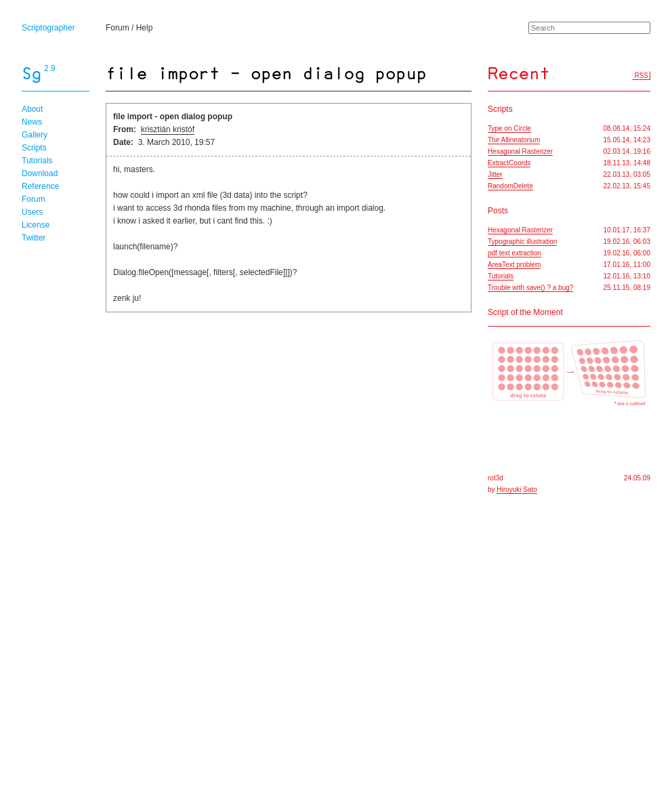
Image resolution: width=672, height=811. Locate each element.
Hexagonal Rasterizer (520, 151)
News (32, 122)
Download (40, 173)
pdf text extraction (514, 253)
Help (145, 28)
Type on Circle (509, 128)
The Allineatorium (514, 140)
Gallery (35, 135)
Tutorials (37, 161)
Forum (118, 28)
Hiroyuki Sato (517, 490)
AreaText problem (514, 265)
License (36, 225)
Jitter (495, 174)
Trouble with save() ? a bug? (530, 288)
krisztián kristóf (168, 129)
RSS (641, 76)
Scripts (34, 148)
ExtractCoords (509, 163)
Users (32, 212)
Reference (40, 186)
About (32, 109)
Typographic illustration (522, 242)
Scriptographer (48, 28)
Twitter (34, 238)
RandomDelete (510, 186)
